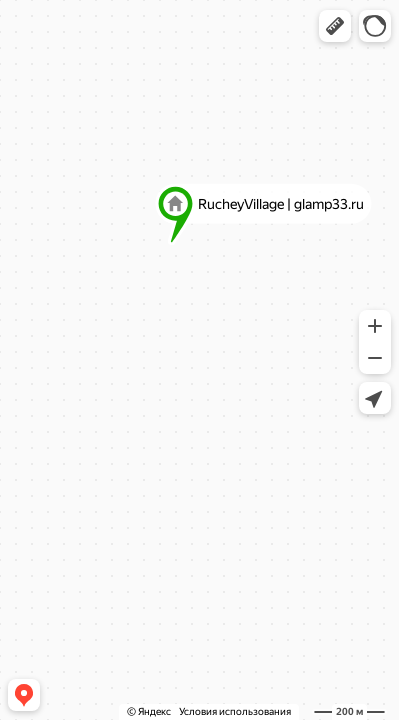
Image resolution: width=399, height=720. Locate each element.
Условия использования (235, 711)
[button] (335, 26)
